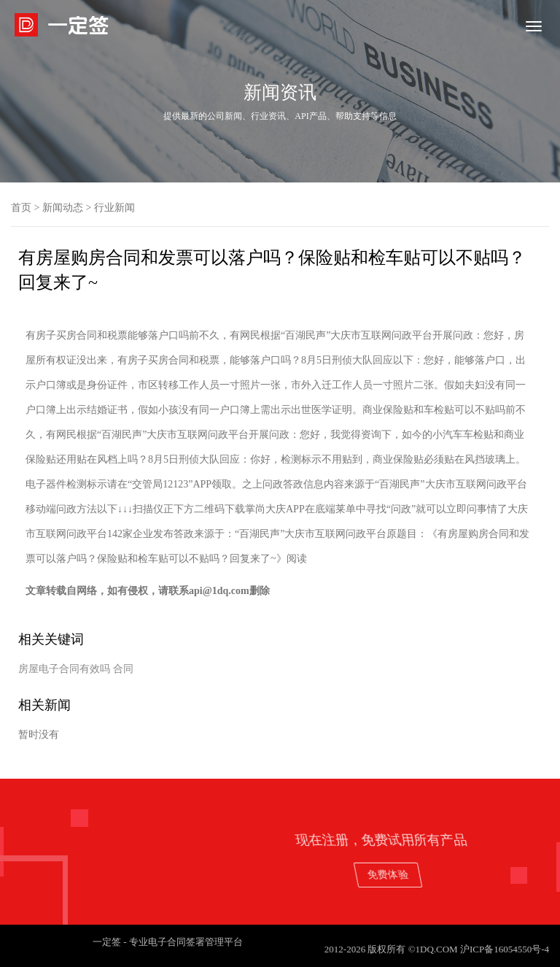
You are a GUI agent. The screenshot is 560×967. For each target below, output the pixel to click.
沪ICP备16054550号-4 (505, 949)
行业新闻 (114, 208)
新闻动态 (63, 208)
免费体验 (475, 874)
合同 (123, 669)
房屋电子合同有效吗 (64, 669)
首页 (21, 208)
